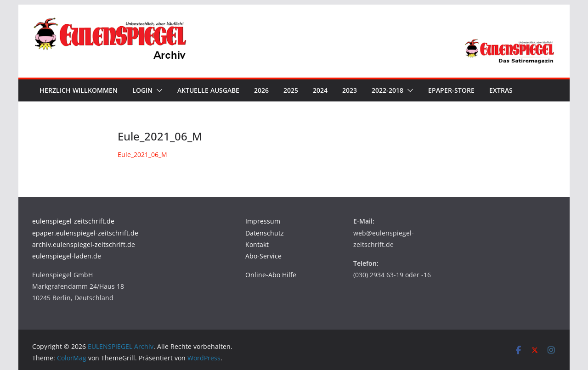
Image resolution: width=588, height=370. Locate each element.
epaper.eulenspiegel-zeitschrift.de (85, 233)
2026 (261, 90)
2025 (291, 90)
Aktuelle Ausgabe (208, 90)
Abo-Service (263, 256)
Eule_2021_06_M (142, 154)
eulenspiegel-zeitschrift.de (73, 221)
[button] (158, 90)
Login (142, 90)
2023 (350, 90)
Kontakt (257, 244)
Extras (501, 90)
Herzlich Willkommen (79, 90)
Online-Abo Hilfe (271, 275)
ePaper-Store (451, 90)
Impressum (263, 221)
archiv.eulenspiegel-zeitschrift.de (84, 244)
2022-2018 (387, 90)
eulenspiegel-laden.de (67, 256)
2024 (320, 90)
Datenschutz (265, 233)
